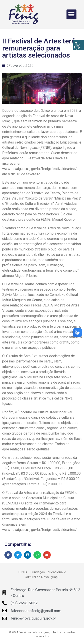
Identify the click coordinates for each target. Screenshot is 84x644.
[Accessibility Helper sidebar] (79, 45)
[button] (71, 14)
